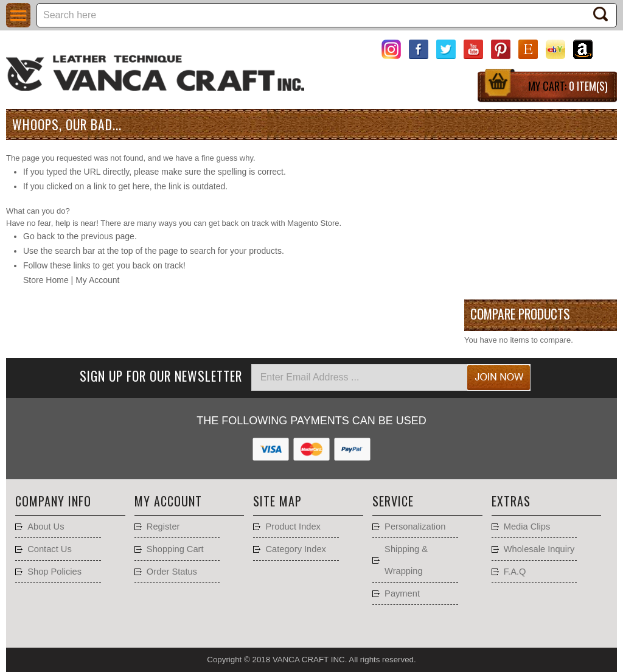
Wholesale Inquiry (539, 549)
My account (168, 501)
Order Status (172, 572)
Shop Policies (54, 572)
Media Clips (527, 527)
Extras (511, 501)
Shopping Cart (175, 549)
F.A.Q (515, 572)
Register (163, 527)
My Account (97, 280)
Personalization (415, 527)
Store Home (46, 280)
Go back (39, 236)
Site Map (277, 501)
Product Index (293, 527)
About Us (46, 527)
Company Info (53, 501)
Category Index (295, 549)
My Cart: (568, 86)
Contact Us (50, 549)
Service (393, 501)
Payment (402, 593)
